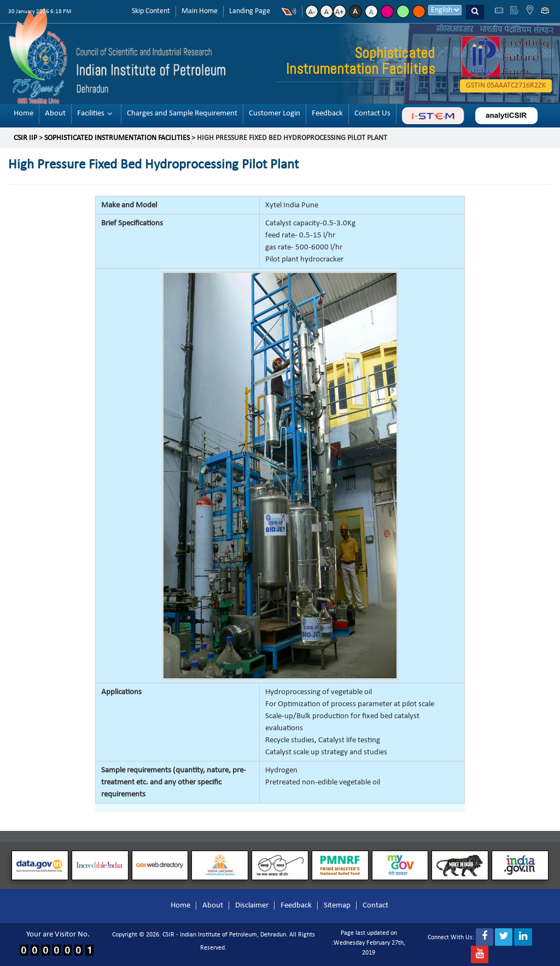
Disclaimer (252, 906)
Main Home (200, 11)
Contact (375, 906)
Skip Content (151, 11)
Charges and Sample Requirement (182, 114)
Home (24, 114)
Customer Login (275, 114)
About (55, 114)
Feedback (327, 114)
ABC (433, 116)
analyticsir (506, 116)
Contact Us (372, 114)
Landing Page (250, 11)
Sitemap (337, 906)
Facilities (91, 114)
